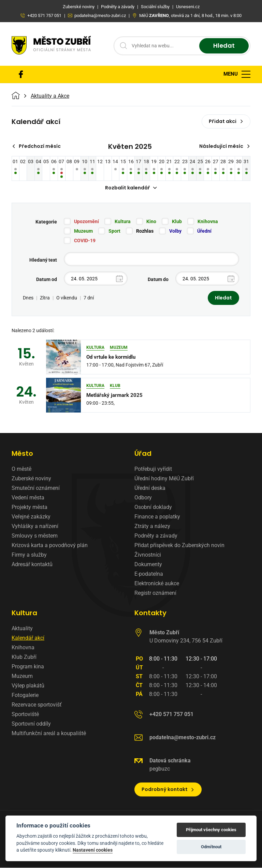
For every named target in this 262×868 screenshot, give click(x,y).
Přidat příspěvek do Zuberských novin (179, 546)
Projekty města (30, 507)
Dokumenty (148, 565)
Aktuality (22, 629)
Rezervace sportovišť (37, 705)
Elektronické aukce (157, 584)
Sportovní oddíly (31, 724)
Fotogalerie (25, 695)
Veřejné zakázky (31, 517)
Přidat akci (226, 121)
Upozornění (86, 222)
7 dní (89, 298)
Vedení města (28, 498)
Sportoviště (25, 715)
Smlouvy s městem (35, 536)
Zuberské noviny (31, 479)
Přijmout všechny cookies (211, 830)
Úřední (204, 231)
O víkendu (67, 298)
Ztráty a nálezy (152, 526)
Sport (114, 231)
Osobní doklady (153, 507)
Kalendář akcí (28, 638)
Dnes (28, 298)
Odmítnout (211, 847)
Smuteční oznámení (36, 488)
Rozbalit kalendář (131, 188)
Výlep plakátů (28, 686)
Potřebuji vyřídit (153, 469)
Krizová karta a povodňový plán (50, 546)
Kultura (123, 222)
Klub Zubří (24, 657)
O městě (21, 469)
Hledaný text (43, 260)
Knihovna (208, 222)
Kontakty (150, 613)
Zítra (45, 298)
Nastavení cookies (93, 850)
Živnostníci (148, 555)
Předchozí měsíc (36, 146)
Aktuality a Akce (50, 96)
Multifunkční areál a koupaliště (49, 734)
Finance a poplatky (157, 517)
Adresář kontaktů (32, 565)
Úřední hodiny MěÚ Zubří (164, 479)
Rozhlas (145, 231)
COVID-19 (85, 241)
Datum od (47, 280)
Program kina (28, 667)
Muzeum (83, 231)
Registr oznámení (155, 593)
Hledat (224, 46)
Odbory (143, 498)
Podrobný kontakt (168, 790)
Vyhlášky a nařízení (35, 526)
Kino (151, 222)
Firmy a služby (29, 555)
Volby (175, 231)
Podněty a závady (156, 536)
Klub (177, 222)
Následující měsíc (225, 146)
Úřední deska (150, 488)
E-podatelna (149, 574)
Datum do (158, 280)
